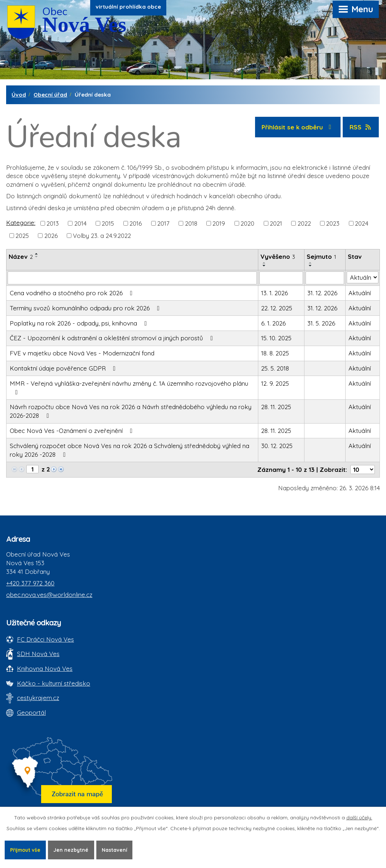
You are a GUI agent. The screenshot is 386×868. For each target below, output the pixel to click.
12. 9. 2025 (275, 383)
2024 (362, 223)
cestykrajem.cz (38, 698)
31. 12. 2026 (322, 293)
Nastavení (117, 850)
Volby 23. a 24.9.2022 (102, 235)
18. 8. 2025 (275, 353)
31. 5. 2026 (321, 323)
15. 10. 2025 (276, 338)
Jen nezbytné (73, 850)
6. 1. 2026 (273, 323)
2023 (333, 223)
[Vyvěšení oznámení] (281, 278)
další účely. (359, 817)
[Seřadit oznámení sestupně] (37, 257)
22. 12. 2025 (277, 308)
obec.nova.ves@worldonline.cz (49, 595)
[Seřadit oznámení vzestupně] (37, 254)
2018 (191, 223)
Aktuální (360, 293)
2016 (136, 223)
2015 (108, 223)
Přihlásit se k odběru (298, 127)
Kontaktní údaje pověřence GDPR (64, 368)
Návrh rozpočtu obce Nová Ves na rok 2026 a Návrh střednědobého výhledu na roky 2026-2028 (131, 411)
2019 (219, 223)
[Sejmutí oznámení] (325, 278)
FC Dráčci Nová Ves (45, 639)
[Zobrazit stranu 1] (32, 469)
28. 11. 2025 (276, 407)
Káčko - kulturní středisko (54, 683)
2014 (80, 223)
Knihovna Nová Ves (45, 668)
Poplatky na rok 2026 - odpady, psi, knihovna (80, 323)
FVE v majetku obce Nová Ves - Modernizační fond (82, 353)
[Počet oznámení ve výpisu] (363, 470)
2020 (247, 223)
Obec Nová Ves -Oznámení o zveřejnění (73, 431)
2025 (22, 235)
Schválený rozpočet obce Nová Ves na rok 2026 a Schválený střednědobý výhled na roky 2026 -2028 (130, 450)
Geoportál (31, 712)
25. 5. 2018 (275, 368)
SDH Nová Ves (38, 654)
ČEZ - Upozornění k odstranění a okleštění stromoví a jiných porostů (113, 338)
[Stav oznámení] (363, 278)
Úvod (19, 95)
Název (21, 256)
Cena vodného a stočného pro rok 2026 (73, 293)
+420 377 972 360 (30, 583)
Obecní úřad (50, 95)
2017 (163, 223)
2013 (53, 223)
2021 (276, 223)
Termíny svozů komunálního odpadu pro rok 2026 (86, 308)
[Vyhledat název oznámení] (132, 278)
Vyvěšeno (278, 256)
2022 (304, 223)
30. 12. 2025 (277, 446)
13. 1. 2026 (275, 293)
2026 (51, 235)
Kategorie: (21, 223)
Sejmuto (321, 256)
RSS (361, 127)
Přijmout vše (26, 850)
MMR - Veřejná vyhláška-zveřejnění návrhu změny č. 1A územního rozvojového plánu (129, 387)
